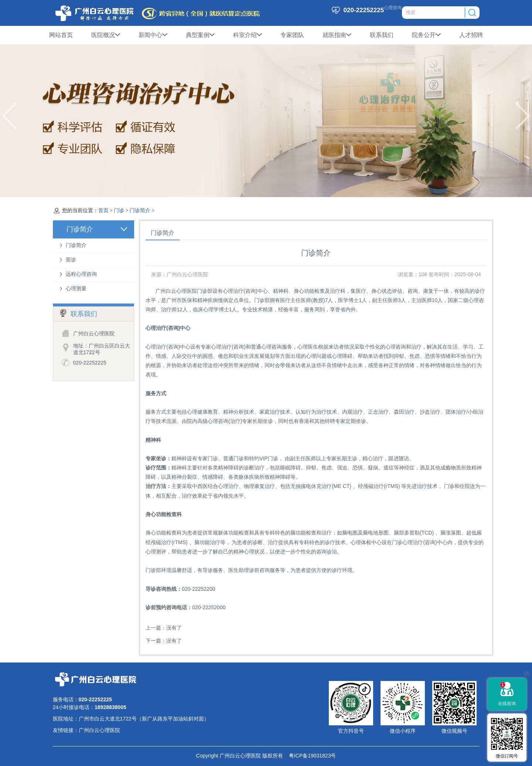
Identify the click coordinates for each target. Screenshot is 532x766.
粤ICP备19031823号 (309, 756)
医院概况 (106, 35)
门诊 (119, 211)
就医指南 (337, 35)
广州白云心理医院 (99, 730)
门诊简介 (140, 211)
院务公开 (426, 35)
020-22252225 (90, 363)
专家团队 (292, 35)
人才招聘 (471, 35)
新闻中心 (153, 35)
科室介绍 (248, 35)
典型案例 (200, 35)
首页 (103, 211)
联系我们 (382, 35)
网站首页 (61, 35)
